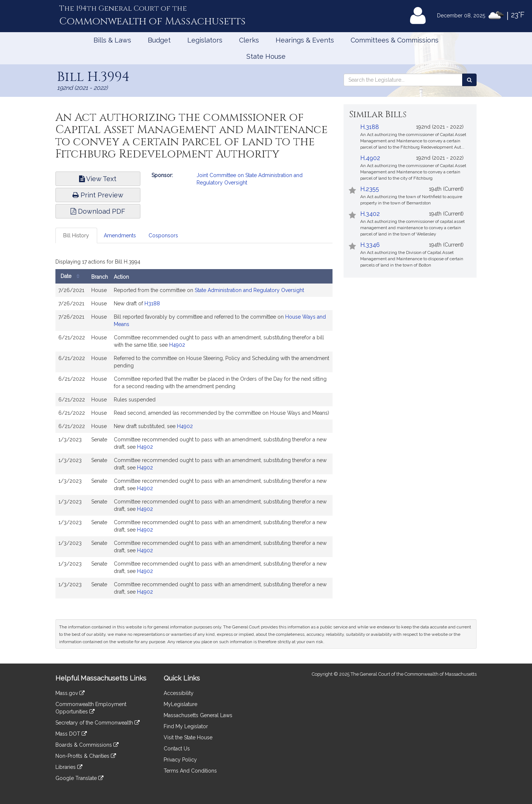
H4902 (177, 345)
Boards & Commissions (87, 745)
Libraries (69, 767)
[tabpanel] (194, 429)
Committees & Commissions (395, 40)
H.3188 (370, 127)
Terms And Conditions (190, 771)
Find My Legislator (186, 726)
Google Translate (79, 778)
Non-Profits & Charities (86, 756)
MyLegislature (180, 704)
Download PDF (98, 211)
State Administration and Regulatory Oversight (249, 290)
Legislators (205, 40)
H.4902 (370, 158)
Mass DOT (71, 734)
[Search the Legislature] (469, 80)
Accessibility (179, 693)
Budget (159, 40)
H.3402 (370, 214)
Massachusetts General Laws (198, 715)
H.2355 (370, 189)
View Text (98, 179)
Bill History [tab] (76, 235)
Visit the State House (188, 737)
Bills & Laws (112, 40)
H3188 (152, 303)
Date (72, 276)
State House (266, 56)
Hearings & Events (305, 40)
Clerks (249, 40)
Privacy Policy (180, 760)
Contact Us (177, 749)
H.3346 (370, 245)
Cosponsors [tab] (163, 235)
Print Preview (98, 195)
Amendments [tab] (120, 235)
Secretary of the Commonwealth (98, 723)
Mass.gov (70, 693)
